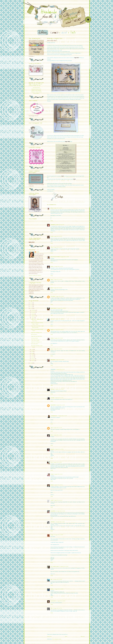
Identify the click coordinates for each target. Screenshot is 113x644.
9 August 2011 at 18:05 (59, 449)
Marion (52, 589)
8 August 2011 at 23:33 (59, 266)
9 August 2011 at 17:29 (58, 428)
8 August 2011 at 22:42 (60, 224)
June (32, 351)
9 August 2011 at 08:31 (59, 330)
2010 (31, 363)
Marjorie (52, 449)
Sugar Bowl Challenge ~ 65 (36, 342)
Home (66, 636)
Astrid (52, 500)
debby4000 (53, 360)
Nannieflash (53, 511)
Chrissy (52, 338)
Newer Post (49, 636)
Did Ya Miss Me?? (35, 344)
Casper (52, 535)
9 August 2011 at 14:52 (59, 398)
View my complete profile (35, 276)
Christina (53, 389)
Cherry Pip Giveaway (35, 340)
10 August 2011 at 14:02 (60, 511)
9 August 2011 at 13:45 (59, 389)
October (33, 314)
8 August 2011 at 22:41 (58, 208)
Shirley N (52, 330)
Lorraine (52, 398)
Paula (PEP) (53, 405)
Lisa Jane (53, 319)
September (33, 316)
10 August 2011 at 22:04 (57, 579)
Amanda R (53, 224)
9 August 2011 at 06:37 (60, 296)
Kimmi (52, 485)
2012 (31, 307)
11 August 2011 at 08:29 (59, 589)
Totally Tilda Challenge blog (35, 85)
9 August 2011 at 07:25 (61, 308)
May (32, 353)
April (32, 355)
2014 (31, 303)
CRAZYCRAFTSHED (55, 257)
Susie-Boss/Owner (36, 88)
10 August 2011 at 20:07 (64, 566)
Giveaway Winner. (35, 338)
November (33, 312)
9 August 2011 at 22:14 (58, 500)
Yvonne (52, 474)
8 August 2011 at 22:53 (58, 236)
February (33, 359)
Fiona (52, 208)
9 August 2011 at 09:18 (58, 349)
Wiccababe (53, 296)
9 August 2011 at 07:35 (59, 319)
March (33, 357)
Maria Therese (54, 308)
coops (52, 349)
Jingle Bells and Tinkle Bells (36, 336)
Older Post (83, 636)
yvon (52, 462)
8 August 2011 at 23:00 (64, 257)
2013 (31, 305)
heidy (52, 288)
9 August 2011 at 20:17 (58, 474)
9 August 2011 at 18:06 (57, 462)
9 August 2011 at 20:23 (58, 485)
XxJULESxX (53, 601)
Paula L (52, 266)
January (33, 361)
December (33, 310)
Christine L (53, 522)
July (32, 349)
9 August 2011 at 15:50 (62, 416)
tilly (51, 579)
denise (52, 279)
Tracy (52, 247)
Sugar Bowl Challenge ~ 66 (36, 332)
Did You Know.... (34, 334)
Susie (52, 435)
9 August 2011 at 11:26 (60, 369)
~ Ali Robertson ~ (54, 416)
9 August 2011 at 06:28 (58, 288)
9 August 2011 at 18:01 (57, 435)
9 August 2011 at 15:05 (60, 405)
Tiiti (51, 608)
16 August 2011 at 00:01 (61, 601)
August (33, 318)
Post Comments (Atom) (57, 639)
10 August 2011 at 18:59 (58, 535)
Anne (52, 428)
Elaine (38, 252)
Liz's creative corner (55, 566)
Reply (52, 221)
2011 (31, 309)
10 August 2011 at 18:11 (60, 522)
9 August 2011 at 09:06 (58, 338)
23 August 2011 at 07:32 (57, 608)
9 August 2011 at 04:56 (58, 279)
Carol (52, 236)
